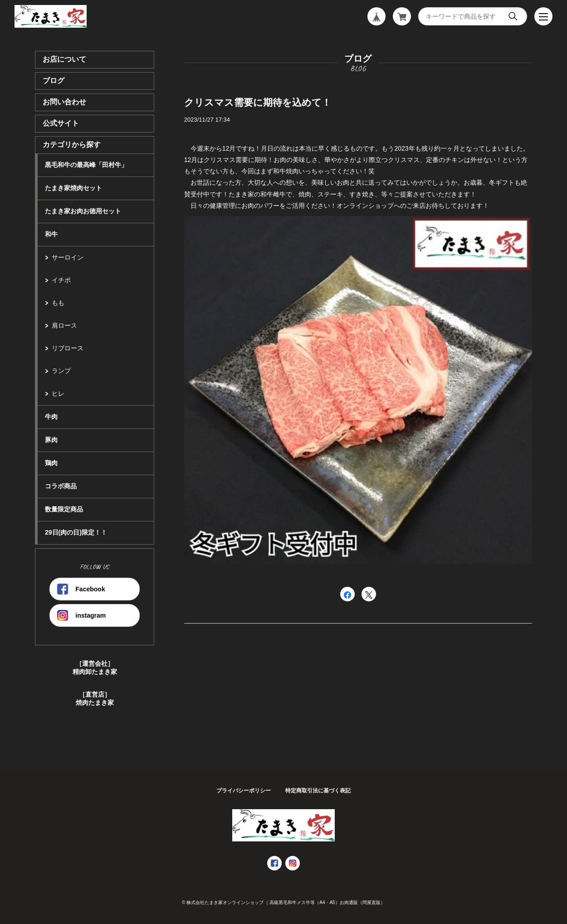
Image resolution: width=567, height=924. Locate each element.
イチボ (61, 280)
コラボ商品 (61, 486)
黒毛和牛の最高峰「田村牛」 (86, 165)
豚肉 (51, 440)
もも (58, 303)
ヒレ (58, 393)
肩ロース (64, 325)
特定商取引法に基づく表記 (318, 791)
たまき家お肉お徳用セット (83, 211)
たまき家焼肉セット (73, 188)
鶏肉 (51, 463)
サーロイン (68, 257)
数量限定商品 (64, 509)
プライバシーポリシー (244, 791)
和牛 (51, 234)
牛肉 (51, 417)
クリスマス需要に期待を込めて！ (258, 102)
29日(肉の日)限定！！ (76, 532)
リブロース (68, 348)
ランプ (61, 371)
